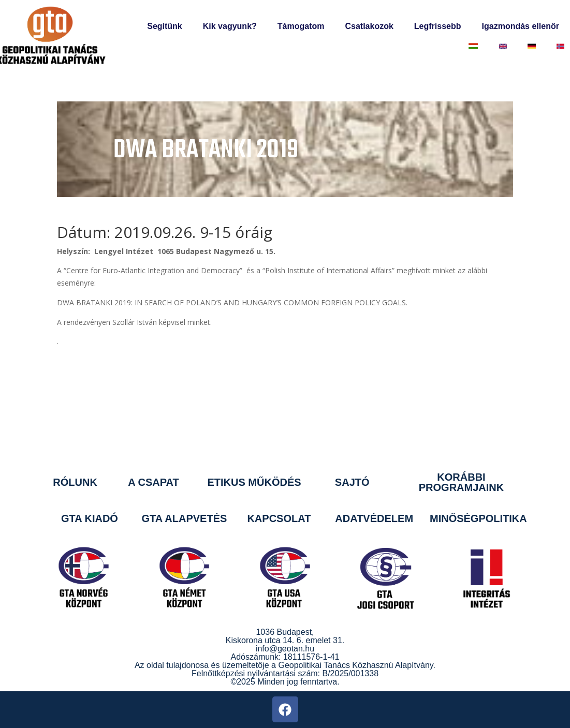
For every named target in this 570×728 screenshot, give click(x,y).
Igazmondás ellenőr (521, 26)
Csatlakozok (369, 26)
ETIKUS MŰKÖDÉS (254, 482)
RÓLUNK (75, 482)
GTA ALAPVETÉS (185, 518)
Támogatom (301, 26)
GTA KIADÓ (90, 518)
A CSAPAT (154, 482)
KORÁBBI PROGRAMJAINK (461, 482)
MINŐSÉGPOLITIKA (478, 518)
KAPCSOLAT (279, 518)
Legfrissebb (438, 26)
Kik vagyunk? (230, 26)
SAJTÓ (352, 482)
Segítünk (165, 26)
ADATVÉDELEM (374, 518)
